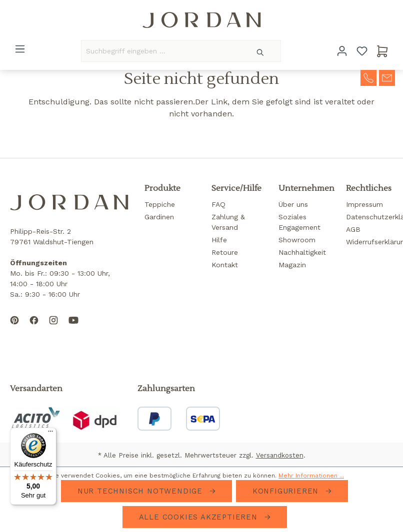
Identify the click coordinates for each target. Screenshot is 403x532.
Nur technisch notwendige (141, 491)
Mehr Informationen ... (311, 476)
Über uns (293, 204)
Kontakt (225, 265)
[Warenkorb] (382, 51)
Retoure (225, 252)
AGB (353, 229)
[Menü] (20, 49)
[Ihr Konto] (342, 51)
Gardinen (159, 217)
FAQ (218, 204)
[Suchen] (261, 51)
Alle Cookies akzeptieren (200, 517)
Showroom (297, 240)
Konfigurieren (287, 491)
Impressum (364, 204)
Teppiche (160, 204)
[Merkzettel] (362, 51)
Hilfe (219, 240)
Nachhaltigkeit (302, 252)
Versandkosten (280, 455)
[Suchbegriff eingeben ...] (161, 51)
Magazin (292, 265)
